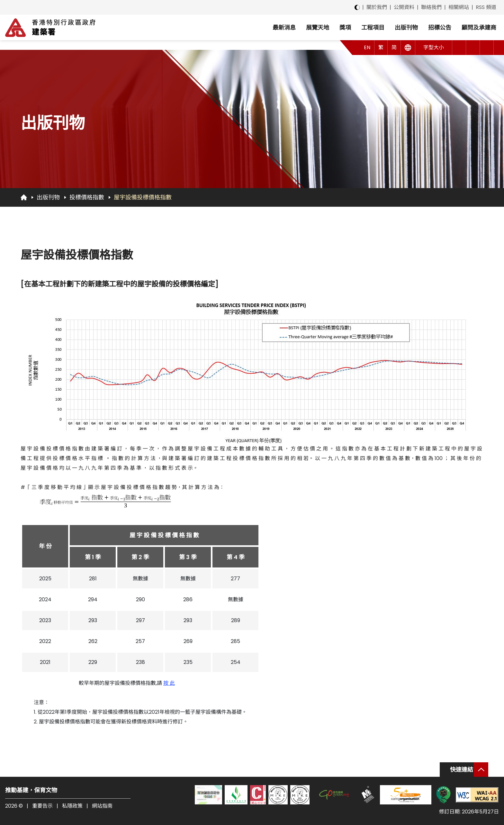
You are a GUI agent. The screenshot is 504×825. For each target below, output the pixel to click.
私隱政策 (72, 806)
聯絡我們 (431, 7)
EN (367, 47)
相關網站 (459, 7)
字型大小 (434, 47)
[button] (459, 48)
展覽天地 (318, 27)
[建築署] (50, 28)
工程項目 (373, 27)
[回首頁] (24, 197)
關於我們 (377, 7)
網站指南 (102, 806)
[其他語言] (408, 48)
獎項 (345, 27)
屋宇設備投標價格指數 (143, 197)
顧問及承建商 (479, 27)
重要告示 (42, 806)
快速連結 (462, 770)
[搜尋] (487, 48)
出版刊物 (406, 27)
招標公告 (440, 27)
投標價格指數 (87, 197)
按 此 (169, 683)
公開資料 (404, 7)
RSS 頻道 (486, 7)
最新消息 (284, 27)
